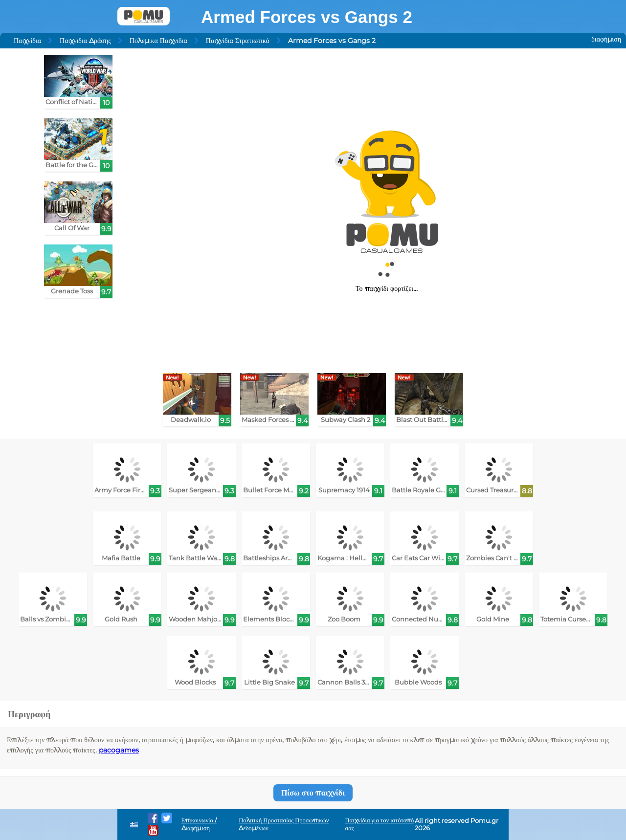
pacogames (119, 750)
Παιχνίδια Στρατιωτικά (238, 41)
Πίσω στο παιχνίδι (313, 793)
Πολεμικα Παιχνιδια (158, 41)
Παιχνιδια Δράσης (85, 41)
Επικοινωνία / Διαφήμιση (199, 824)
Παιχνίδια (27, 41)
